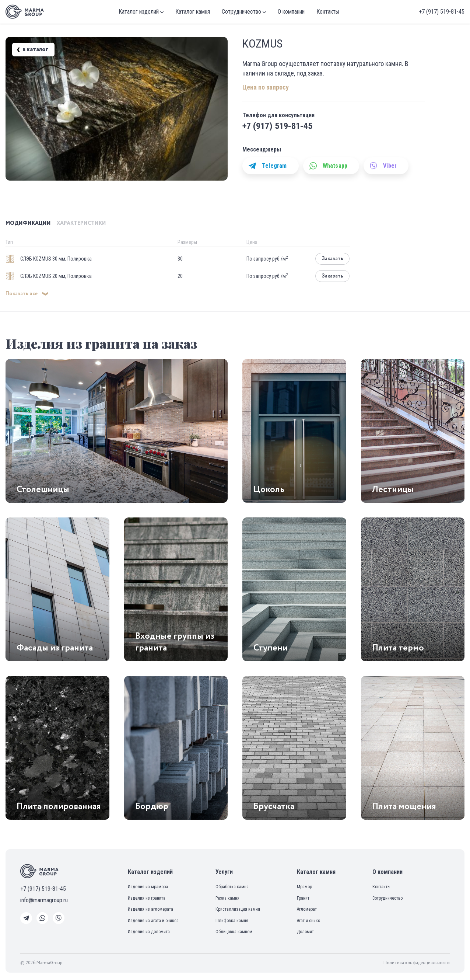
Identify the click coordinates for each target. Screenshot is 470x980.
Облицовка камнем (234, 932)
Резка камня (227, 898)
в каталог (32, 50)
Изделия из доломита (149, 932)
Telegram (268, 166)
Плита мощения (404, 806)
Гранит (303, 898)
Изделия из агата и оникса (153, 921)
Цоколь (269, 489)
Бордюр (152, 806)
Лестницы (393, 489)
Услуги (224, 872)
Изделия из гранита (147, 898)
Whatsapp (329, 166)
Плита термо (398, 648)
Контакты (328, 12)
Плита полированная (59, 806)
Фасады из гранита (55, 648)
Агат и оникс (308, 921)
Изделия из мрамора (148, 887)
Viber (383, 166)
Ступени (271, 648)
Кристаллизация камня (238, 909)
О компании (291, 12)
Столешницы (43, 489)
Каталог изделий (141, 12)
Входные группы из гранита (175, 642)
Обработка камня (232, 887)
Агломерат (307, 909)
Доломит (305, 932)
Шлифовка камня (232, 921)
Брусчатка (274, 806)
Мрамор (304, 887)
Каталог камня (193, 12)
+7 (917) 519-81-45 (442, 12)
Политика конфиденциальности (417, 963)
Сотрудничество (244, 12)
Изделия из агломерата (150, 909)
